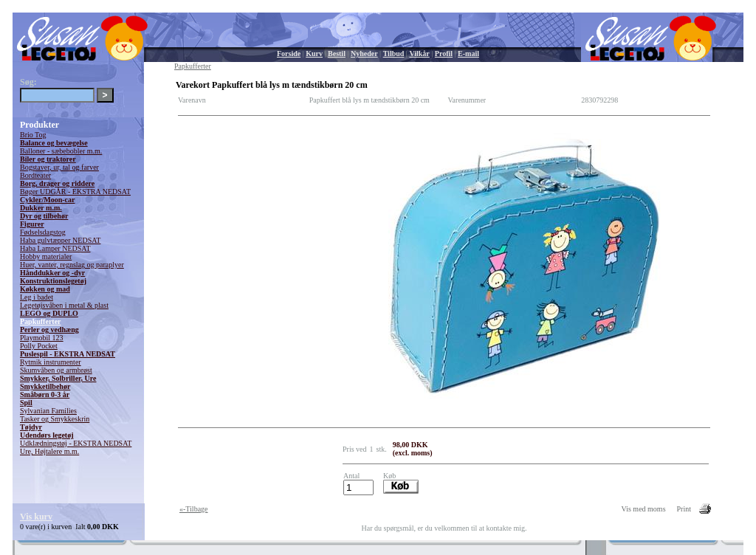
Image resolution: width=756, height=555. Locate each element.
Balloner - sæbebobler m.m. (61, 151)
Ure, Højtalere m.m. (49, 451)
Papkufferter (41, 321)
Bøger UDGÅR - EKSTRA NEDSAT (75, 192)
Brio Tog (33, 135)
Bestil (337, 54)
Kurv (314, 54)
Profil (444, 54)
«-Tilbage (194, 509)
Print (684, 509)
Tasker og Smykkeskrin (55, 419)
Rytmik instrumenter (51, 362)
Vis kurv (36, 517)
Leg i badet (37, 297)
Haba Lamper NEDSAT (55, 248)
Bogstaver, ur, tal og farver (59, 167)
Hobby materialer (46, 256)
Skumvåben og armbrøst (56, 370)
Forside (289, 54)
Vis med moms (644, 509)
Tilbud (394, 54)
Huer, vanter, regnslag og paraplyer (72, 265)
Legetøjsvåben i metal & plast (64, 305)
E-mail (468, 54)
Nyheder (364, 54)
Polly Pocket (39, 346)
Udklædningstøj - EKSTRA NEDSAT (76, 443)
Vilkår (419, 54)
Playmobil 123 (42, 338)
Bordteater (35, 175)
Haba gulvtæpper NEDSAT (60, 240)
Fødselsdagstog (43, 232)
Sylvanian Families (48, 411)
